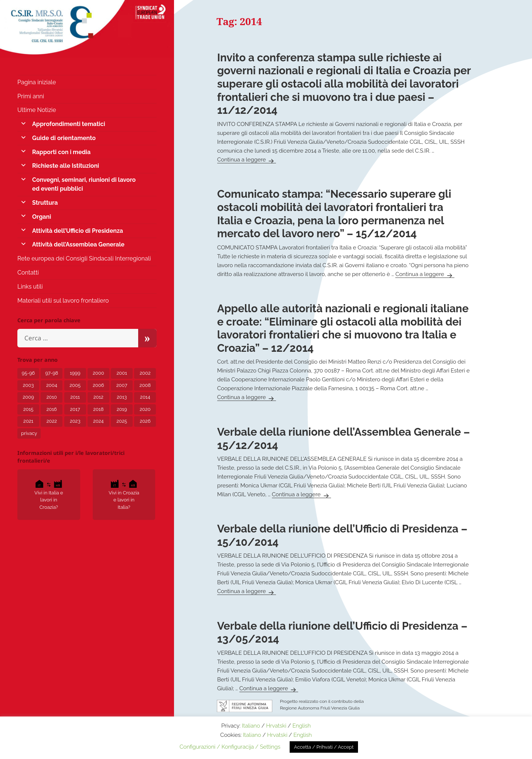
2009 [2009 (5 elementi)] (28, 397)
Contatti (28, 273)
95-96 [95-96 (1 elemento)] (28, 373)
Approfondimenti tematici (69, 124)
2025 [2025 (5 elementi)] (122, 421)
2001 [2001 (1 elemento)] (122, 373)
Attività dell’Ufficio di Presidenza (78, 231)
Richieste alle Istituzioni (66, 166)
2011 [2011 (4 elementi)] (75, 397)
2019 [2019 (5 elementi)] (122, 409)
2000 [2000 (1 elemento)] (98, 373)
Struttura (45, 203)
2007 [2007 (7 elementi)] (122, 385)
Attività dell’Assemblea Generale (78, 244)
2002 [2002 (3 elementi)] (145, 373)
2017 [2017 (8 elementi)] (75, 409)
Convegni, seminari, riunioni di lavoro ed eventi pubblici (84, 184)
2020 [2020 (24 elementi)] (145, 409)
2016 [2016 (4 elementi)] (52, 409)
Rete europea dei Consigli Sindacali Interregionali (84, 258)
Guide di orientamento (64, 138)
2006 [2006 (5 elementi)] (98, 385)
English (301, 726)
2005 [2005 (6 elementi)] (75, 385)
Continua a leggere (247, 160)
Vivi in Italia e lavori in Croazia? (49, 494)
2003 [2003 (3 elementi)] (28, 385)
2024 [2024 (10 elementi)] (98, 421)
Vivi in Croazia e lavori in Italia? (124, 494)
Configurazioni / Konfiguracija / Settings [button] (230, 747)
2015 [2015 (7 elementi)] (28, 409)
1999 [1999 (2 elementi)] (75, 373)
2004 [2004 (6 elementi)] (52, 385)
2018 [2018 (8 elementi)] (98, 409)
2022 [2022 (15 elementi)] (52, 421)
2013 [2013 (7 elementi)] (122, 397)
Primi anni (31, 96)
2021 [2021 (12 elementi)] (28, 421)
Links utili (30, 287)
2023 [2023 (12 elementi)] (75, 421)
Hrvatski (276, 726)
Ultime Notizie (37, 110)
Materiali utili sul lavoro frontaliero (63, 301)
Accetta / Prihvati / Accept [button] (324, 747)
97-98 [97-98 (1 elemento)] (52, 373)
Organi (42, 217)
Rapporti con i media (61, 152)
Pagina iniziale (37, 82)
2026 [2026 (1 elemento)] (145, 421)
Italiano (251, 726)
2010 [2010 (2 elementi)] (52, 397)
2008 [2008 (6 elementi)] (145, 385)
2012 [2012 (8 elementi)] (98, 397)
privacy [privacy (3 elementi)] (29, 433)
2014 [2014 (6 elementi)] (145, 397)
